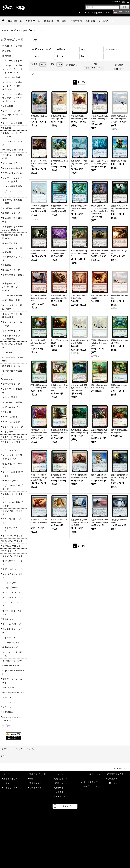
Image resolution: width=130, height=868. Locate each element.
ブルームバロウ (10, 163)
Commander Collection (13, 359)
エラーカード (9, 707)
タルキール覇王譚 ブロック (13, 474)
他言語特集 (8, 712)
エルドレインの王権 (12, 402)
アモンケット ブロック (13, 444)
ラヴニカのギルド (11, 422)
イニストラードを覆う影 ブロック (12, 457)
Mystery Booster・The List (13, 719)
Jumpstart (8, 379)
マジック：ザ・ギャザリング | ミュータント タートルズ (12, 69)
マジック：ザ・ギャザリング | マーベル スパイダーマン (12, 98)
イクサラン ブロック (13, 437)
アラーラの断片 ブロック (13, 521)
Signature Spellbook (13, 672)
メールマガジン (63, 797)
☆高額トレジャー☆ (12, 46)
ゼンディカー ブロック (13, 513)
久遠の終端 (8, 106)
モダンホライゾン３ (12, 173)
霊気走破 (7, 128)
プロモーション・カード (12, 681)
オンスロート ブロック (13, 562)
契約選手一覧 (61, 779)
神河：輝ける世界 (11, 300)
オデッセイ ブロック (13, 569)
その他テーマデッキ (12, 661)
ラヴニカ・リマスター (12, 193)
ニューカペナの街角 (12, 295)
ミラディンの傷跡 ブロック (13, 504)
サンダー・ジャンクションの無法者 (12, 180)
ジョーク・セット (11, 642)
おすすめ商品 (36, 788)
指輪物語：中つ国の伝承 (12, 220)
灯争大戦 (7, 412)
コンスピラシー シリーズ (13, 631)
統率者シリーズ (10, 647)
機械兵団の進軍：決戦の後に (12, 237)
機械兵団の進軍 (10, 243)
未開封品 (7, 56)
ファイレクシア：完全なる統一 (12, 250)
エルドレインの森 (11, 208)
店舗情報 (59, 788)
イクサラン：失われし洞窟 (12, 202)
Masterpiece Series (13, 693)
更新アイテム (36, 783)
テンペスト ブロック (13, 592)
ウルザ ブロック (10, 588)
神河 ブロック (9, 551)
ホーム (7, 774)
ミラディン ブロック (13, 556)
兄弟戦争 (7, 265)
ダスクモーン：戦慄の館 (12, 157)
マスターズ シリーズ (13, 427)
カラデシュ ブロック (13, 450)
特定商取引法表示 (116, 774)
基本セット (8, 619)
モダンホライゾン (11, 407)
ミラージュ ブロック (13, 597)
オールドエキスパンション (12, 612)
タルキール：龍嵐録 (12, 123)
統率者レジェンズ (11, 366)
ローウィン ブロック (13, 536)
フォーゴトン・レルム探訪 (12, 324)
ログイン (85, 13)
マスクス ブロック (12, 583)
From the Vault (11, 666)
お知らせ (59, 774)
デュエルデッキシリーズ (12, 654)
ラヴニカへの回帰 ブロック (13, 487)
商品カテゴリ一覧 (38, 774)
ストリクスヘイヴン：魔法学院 (11, 337)
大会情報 (59, 792)
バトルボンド (9, 638)
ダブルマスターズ (11, 384)
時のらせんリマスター (12, 346)
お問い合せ (112, 783)
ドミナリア (8, 432)
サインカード (9, 702)
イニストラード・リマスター (12, 135)
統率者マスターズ (11, 213)
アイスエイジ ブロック (13, 604)
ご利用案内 (112, 779)
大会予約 (7, 51)
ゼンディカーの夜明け (12, 372)
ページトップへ (123, 769)
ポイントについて (90, 782)
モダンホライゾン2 (12, 331)
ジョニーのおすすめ (12, 61)
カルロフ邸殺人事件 (12, 186)
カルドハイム (9, 352)
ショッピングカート (13, 788)
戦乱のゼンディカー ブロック (12, 465)
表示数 (35, 64)
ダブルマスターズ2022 (13, 277)
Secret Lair (9, 687)
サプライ (7, 726)
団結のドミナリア (11, 270)
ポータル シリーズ (12, 624)
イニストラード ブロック (13, 496)
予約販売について (90, 786)
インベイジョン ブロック (13, 576)
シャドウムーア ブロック (13, 529)
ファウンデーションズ (12, 143)
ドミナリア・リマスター (12, 258)
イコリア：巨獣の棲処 (12, 391)
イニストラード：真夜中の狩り (12, 315)
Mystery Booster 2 (13, 150)
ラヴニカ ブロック (12, 546)
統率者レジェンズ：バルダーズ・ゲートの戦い (12, 287)
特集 (32, 779)
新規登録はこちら (102, 13)
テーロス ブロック (12, 481)
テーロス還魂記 (10, 397)
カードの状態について (91, 776)
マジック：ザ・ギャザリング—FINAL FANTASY (13, 115)
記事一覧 (59, 783)
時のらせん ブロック (13, 541)
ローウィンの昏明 (11, 77)
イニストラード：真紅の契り (12, 307)
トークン (7, 697)
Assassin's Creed (12, 168)
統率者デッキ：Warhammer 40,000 (13, 228)
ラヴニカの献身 (10, 417)
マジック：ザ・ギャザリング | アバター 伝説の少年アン (12, 86)
